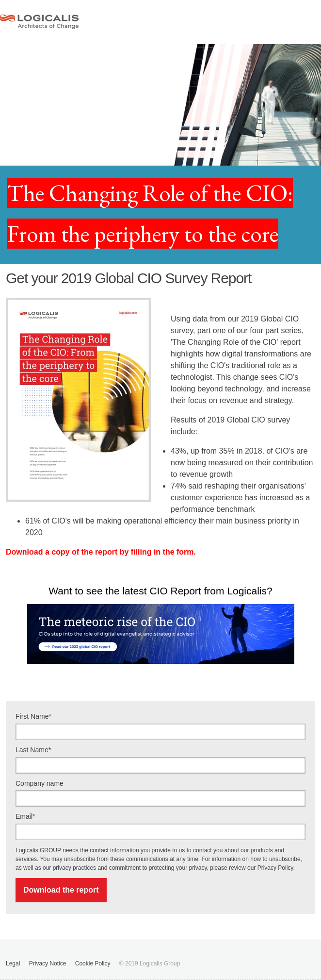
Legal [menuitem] (13, 963)
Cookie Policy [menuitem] (93, 963)
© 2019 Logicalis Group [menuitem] (150, 963)
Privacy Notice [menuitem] (48, 963)
